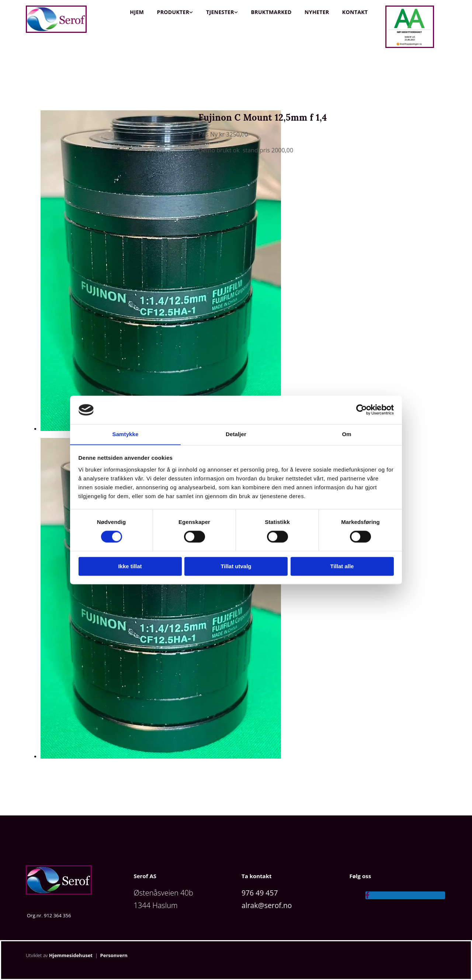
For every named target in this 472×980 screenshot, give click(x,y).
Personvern (114, 955)
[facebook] (367, 895)
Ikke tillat (130, 567)
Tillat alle (342, 567)
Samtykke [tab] (126, 434)
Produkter (173, 12)
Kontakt (355, 12)
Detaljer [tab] (236, 434)
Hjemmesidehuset (71, 955)
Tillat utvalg (236, 567)
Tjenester (220, 12)
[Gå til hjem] (56, 31)
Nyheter (317, 12)
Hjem (137, 12)
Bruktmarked (271, 12)
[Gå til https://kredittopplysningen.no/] (410, 46)
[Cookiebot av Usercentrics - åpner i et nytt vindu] (362, 410)
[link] (175, 12)
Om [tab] (346, 434)
